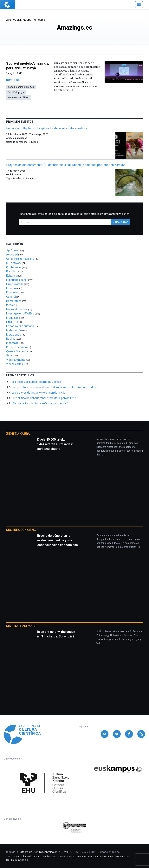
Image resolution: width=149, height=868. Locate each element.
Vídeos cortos (15, 364)
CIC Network (14, 263)
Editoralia (12, 276)
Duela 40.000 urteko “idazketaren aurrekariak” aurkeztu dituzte (55, 444)
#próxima (12, 250)
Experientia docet (17, 280)
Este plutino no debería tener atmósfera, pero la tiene (44, 398)
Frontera (11, 288)
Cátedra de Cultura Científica (36, 852)
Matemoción (14, 330)
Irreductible (13, 318)
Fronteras (12, 292)
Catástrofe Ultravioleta (20, 259)
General (11, 297)
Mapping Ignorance (21, 626)
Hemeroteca (13, 80)
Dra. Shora (13, 271)
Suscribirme (121, 222)
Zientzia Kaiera (18, 434)
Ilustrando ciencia (17, 309)
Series (10, 355)
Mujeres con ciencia (22, 530)
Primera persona (16, 347)
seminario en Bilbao (19, 97)
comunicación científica (21, 87)
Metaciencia (14, 335)
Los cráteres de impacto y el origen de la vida (39, 393)
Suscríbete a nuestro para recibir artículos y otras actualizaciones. (74, 214)
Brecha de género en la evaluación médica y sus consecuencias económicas (58, 540)
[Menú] (139, 5)
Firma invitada (15, 284)
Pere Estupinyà (16, 92)
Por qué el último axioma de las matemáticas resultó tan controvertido (54, 387)
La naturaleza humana (20, 326)
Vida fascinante (16, 360)
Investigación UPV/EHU (20, 314)
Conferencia (14, 267)
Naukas (11, 339)
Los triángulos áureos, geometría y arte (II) (37, 382)
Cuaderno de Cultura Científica (35, 857)
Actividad (12, 255)
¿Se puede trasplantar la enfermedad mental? (40, 403)
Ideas (10, 305)
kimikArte (12, 322)
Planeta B (12, 343)
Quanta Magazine (17, 351)
